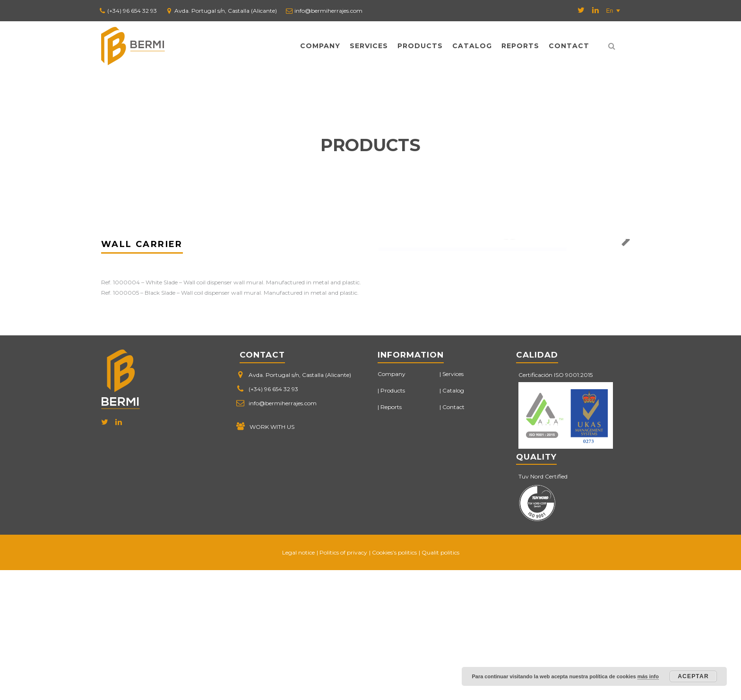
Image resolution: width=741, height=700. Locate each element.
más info (648, 676)
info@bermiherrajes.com (328, 11)
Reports (520, 46)
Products (420, 46)
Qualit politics (440, 682)
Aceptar (693, 676)
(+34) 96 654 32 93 (132, 11)
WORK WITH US (272, 557)
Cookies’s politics (394, 682)
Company (320, 46)
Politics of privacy (343, 682)
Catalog (472, 46)
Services (369, 46)
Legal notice (298, 682)
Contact (569, 46)
